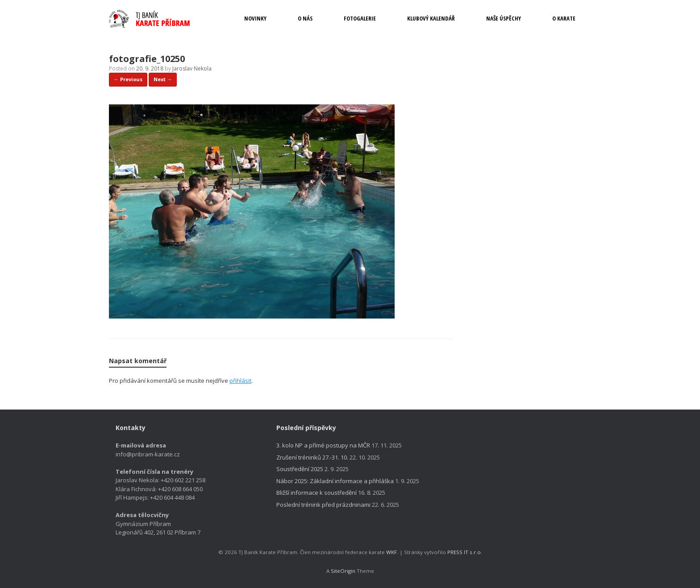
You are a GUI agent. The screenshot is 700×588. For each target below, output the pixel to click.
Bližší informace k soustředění (317, 493)
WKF (392, 552)
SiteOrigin (343, 571)
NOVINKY (255, 18)
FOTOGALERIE (360, 18)
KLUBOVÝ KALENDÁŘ (431, 18)
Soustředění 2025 (300, 469)
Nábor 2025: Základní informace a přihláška (335, 481)
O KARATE (564, 18)
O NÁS (305, 18)
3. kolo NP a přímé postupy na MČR (323, 445)
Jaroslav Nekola (192, 68)
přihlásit (240, 381)
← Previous (128, 79)
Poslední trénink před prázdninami (323, 505)
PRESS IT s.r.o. (465, 552)
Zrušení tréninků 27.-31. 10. (312, 457)
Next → (163, 79)
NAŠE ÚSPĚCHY (504, 18)
